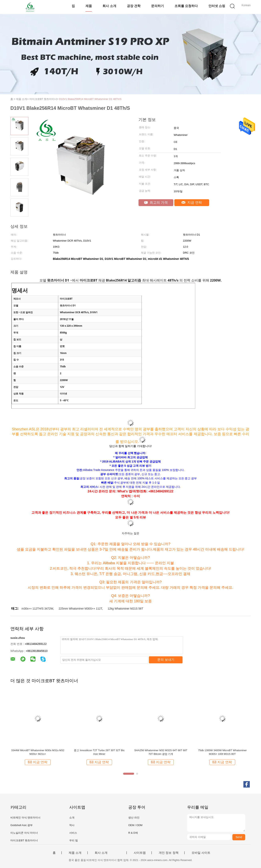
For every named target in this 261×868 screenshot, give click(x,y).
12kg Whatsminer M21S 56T (125, 609)
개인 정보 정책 (169, 853)
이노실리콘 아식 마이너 (24, 833)
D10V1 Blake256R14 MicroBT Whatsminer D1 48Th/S (90, 99)
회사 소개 (109, 6)
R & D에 (133, 833)
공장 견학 (134, 6)
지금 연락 (192, 203)
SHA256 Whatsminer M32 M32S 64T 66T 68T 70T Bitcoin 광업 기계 (161, 752)
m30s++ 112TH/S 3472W (37, 609)
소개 (72, 818)
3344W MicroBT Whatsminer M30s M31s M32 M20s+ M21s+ (38, 752)
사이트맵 (140, 853)
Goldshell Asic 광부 (22, 825)
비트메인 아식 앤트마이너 (25, 818)
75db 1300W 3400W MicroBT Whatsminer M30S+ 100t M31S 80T (222, 752)
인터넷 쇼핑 (217, 6)
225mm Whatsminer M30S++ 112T (80, 609)
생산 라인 (134, 818)
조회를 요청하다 (186, 6)
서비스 (73, 833)
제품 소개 (75, 853)
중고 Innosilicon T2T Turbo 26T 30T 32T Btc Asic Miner (99, 752)
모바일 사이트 (201, 853)
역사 (72, 825)
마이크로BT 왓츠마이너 (24, 840)
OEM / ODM (135, 825)
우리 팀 (74, 840)
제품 (89, 6)
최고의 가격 (156, 203)
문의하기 (158, 6)
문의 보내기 (166, 660)
